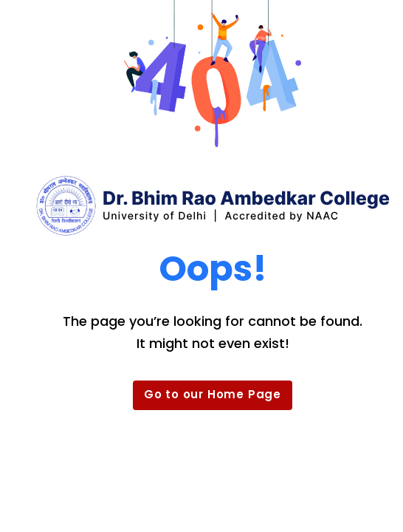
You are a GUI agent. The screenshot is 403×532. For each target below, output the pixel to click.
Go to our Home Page (213, 394)
